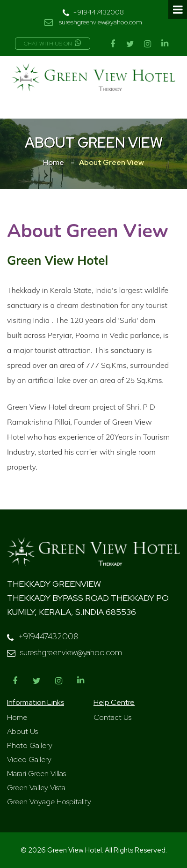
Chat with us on (53, 44)
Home (54, 162)
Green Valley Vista (36, 788)
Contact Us (112, 717)
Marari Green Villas (36, 774)
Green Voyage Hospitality (49, 802)
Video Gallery (29, 759)
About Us (22, 731)
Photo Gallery (30, 745)
